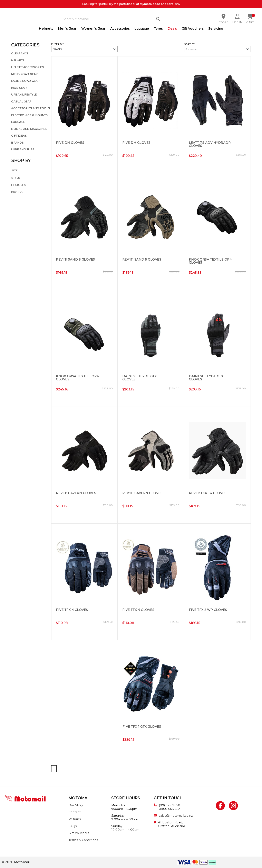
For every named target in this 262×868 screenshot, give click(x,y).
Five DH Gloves (71, 143)
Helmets (46, 29)
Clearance (20, 53)
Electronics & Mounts (29, 115)
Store (223, 22)
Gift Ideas (19, 136)
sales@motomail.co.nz (176, 816)
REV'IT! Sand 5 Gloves (77, 260)
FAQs (73, 826)
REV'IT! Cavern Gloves (77, 493)
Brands (17, 143)
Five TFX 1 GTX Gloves (143, 727)
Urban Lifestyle (24, 94)
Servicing (216, 29)
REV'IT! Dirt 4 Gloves (209, 493)
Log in (237, 22)
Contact (75, 812)
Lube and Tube (23, 149)
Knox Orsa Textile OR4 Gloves (212, 261)
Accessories (120, 29)
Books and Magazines (29, 129)
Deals (172, 29)
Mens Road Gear (24, 74)
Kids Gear (19, 88)
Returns (75, 819)
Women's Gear (93, 29)
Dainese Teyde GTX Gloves (141, 378)
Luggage (142, 29)
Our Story (76, 805)
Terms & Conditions (83, 840)
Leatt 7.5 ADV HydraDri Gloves (211, 144)
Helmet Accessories (28, 67)
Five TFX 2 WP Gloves (210, 610)
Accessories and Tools (31, 108)
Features (19, 185)
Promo (17, 192)
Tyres (158, 29)
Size (14, 170)
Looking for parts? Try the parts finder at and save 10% (131, 4)
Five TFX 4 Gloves (73, 610)
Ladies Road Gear (25, 81)
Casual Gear (21, 101)
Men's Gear (67, 29)
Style (16, 178)
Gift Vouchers (193, 29)
